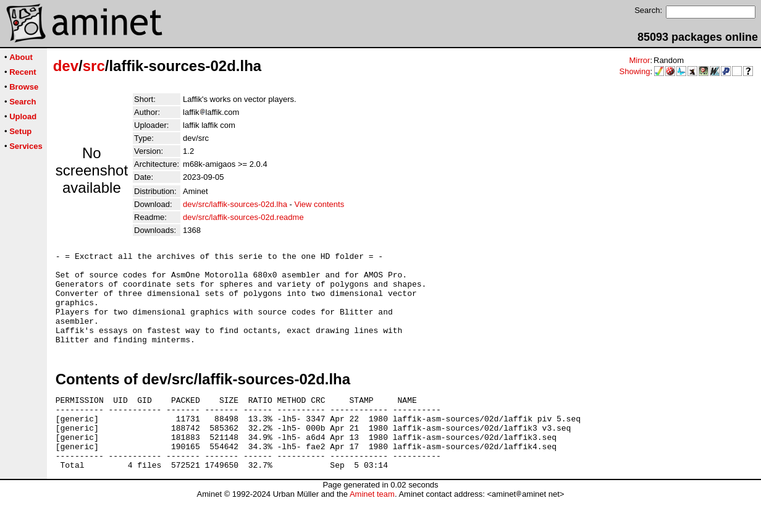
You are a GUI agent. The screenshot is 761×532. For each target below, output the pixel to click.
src (94, 66)
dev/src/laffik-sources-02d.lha (235, 204)
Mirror (639, 60)
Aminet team (372, 527)
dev (66, 66)
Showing (635, 71)
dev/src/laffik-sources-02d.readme (243, 217)
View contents (319, 204)
